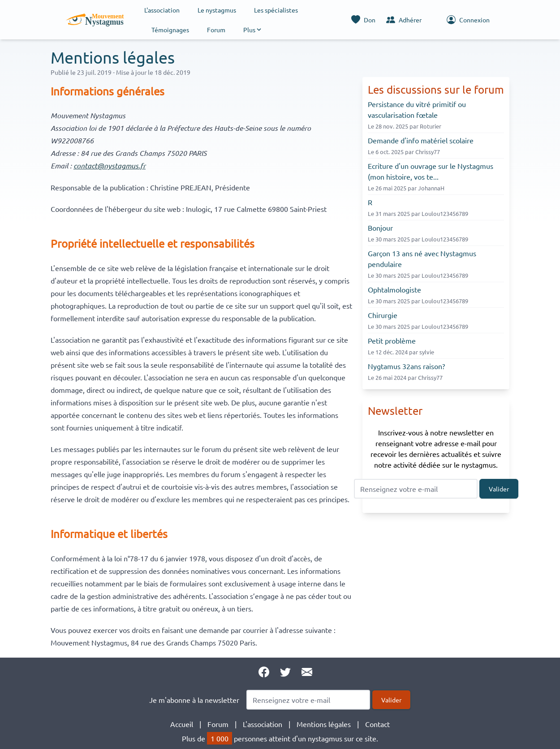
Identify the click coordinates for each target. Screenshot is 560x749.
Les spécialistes (276, 10)
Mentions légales (324, 724)
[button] (253, 30)
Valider (499, 489)
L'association (162, 10)
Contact (377, 724)
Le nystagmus (217, 10)
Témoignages (170, 30)
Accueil (182, 724)
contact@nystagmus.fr (110, 166)
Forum (216, 30)
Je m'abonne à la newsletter (194, 700)
